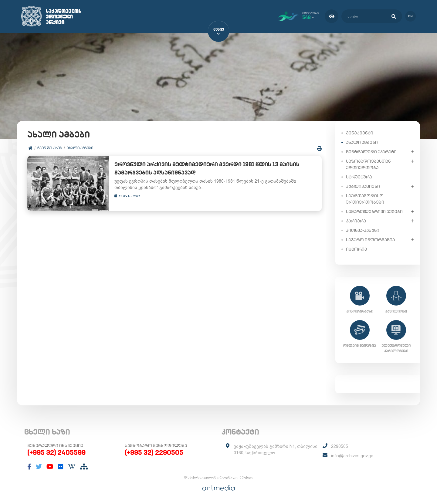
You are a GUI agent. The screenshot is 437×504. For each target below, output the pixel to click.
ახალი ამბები (80, 148)
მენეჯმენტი (360, 133)
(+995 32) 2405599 (56, 452)
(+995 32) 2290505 (154, 452)
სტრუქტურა (359, 177)
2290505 (340, 446)
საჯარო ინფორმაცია (370, 239)
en (410, 16)
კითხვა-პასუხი (363, 230)
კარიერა (356, 221)
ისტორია (356, 249)
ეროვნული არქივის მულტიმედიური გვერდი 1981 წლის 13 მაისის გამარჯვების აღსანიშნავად (202, 169)
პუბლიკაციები (363, 186)
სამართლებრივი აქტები (374, 211)
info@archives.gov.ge (352, 456)
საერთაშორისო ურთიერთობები (365, 199)
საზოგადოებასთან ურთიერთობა (368, 164)
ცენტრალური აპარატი (371, 151)
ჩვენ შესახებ (50, 148)
